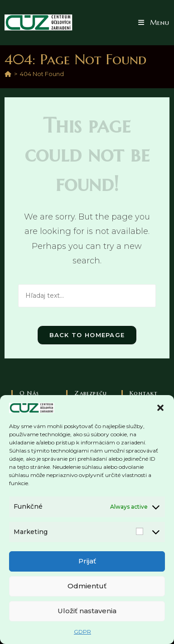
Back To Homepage (87, 335)
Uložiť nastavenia (87, 611)
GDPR (82, 632)
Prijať (87, 561)
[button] (160, 408)
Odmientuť (87, 586)
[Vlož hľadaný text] (87, 296)
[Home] (8, 74)
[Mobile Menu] (154, 22)
